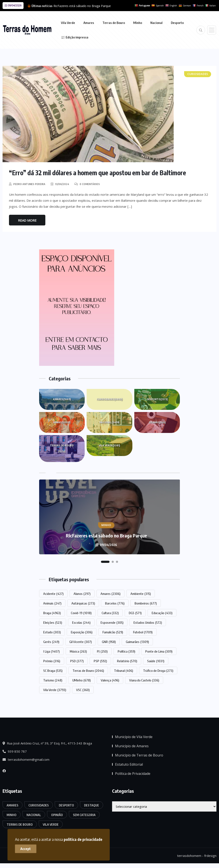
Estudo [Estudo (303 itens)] (52, 632)
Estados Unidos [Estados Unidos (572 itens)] (148, 622)
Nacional (156, 23)
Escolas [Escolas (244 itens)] (81, 622)
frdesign (210, 856)
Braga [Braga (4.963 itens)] (52, 613)
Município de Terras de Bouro (139, 755)
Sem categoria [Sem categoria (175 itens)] (84, 815)
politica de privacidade (83, 839)
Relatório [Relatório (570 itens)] (127, 661)
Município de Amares (132, 746)
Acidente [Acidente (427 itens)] (53, 593)
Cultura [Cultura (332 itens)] (110, 613)
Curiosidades (109, 399)
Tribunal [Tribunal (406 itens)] (124, 670)
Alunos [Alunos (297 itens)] (82, 593)
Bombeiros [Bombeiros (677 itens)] (146, 603)
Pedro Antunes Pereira (29, 184)
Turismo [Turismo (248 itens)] (53, 680)
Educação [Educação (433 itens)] (162, 613)
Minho (138, 23)
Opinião (157, 422)
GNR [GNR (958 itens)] (109, 641)
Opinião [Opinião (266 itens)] (57, 815)
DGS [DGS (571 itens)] (135, 613)
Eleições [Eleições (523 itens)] (53, 622)
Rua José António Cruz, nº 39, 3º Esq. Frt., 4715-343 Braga (47, 743)
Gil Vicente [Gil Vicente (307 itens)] (81, 641)
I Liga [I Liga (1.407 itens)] (51, 651)
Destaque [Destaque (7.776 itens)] (92, 805)
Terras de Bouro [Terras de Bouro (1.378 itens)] (20, 824)
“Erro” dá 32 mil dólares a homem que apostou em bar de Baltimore (98, 173)
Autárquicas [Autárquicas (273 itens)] (83, 603)
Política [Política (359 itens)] (126, 651)
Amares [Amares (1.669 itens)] (13, 805)
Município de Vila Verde (134, 737)
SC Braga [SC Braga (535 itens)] (53, 670)
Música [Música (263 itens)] (78, 651)
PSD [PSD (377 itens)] (77, 661)
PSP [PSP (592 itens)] (100, 661)
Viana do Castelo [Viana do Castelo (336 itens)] (144, 680)
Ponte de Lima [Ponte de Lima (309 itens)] (159, 651)
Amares (89, 23)
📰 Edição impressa (75, 37)
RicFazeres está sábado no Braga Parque (82, 6)
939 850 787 (15, 751)
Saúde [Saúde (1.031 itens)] (156, 661)
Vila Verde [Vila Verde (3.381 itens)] (51, 824)
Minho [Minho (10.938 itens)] (12, 815)
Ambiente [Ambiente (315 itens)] (141, 593)
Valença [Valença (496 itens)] (110, 680)
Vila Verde (68, 23)
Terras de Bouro (114, 23)
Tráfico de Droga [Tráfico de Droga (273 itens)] (158, 670)
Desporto (177, 23)
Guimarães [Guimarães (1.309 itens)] (137, 641)
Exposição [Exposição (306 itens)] (82, 632)
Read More (27, 220)
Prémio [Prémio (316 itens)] (52, 661)
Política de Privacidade (133, 774)
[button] (105, 562)
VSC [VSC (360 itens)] (83, 690)
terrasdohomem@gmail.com (26, 759)
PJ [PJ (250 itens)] (102, 651)
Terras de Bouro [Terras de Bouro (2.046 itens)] (88, 670)
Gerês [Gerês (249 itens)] (51, 641)
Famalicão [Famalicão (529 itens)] (113, 632)
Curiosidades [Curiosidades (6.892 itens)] (39, 805)
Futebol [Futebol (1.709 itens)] (143, 632)
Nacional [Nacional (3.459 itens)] (34, 815)
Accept (26, 849)
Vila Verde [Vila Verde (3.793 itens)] (55, 690)
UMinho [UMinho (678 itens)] (81, 680)
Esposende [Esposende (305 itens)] (112, 622)
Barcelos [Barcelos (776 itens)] (115, 603)
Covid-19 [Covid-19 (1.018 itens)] (81, 613)
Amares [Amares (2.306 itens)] (110, 593)
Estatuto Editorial (129, 764)
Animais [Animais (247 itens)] (52, 603)
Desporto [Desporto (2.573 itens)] (66, 805)
